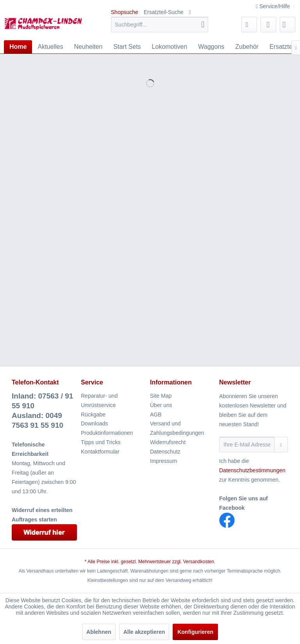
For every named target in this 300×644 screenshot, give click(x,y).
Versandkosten (199, 562)
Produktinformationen (107, 433)
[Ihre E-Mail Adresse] (247, 445)
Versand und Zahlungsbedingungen (177, 428)
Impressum (163, 461)
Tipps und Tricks (101, 442)
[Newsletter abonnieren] (281, 445)
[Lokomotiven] (170, 47)
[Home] (18, 47)
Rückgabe (93, 415)
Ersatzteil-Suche (164, 12)
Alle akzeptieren (144, 632)
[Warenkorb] (287, 25)
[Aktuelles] (50, 47)
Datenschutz (165, 452)
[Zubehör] (247, 47)
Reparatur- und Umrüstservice (99, 400)
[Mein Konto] (268, 25)
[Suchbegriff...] (160, 25)
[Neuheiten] (88, 47)
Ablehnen (99, 632)
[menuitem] (160, 25)
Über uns (161, 405)
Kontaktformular (100, 452)
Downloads (94, 423)
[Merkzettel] (249, 25)
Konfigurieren (195, 632)
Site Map (161, 396)
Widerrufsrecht (168, 442)
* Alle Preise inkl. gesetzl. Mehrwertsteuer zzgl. (134, 562)
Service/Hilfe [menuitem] (274, 6)
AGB (156, 415)
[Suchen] (203, 25)
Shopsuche (125, 12)
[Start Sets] (127, 47)
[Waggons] (211, 47)
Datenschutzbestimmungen (252, 470)
